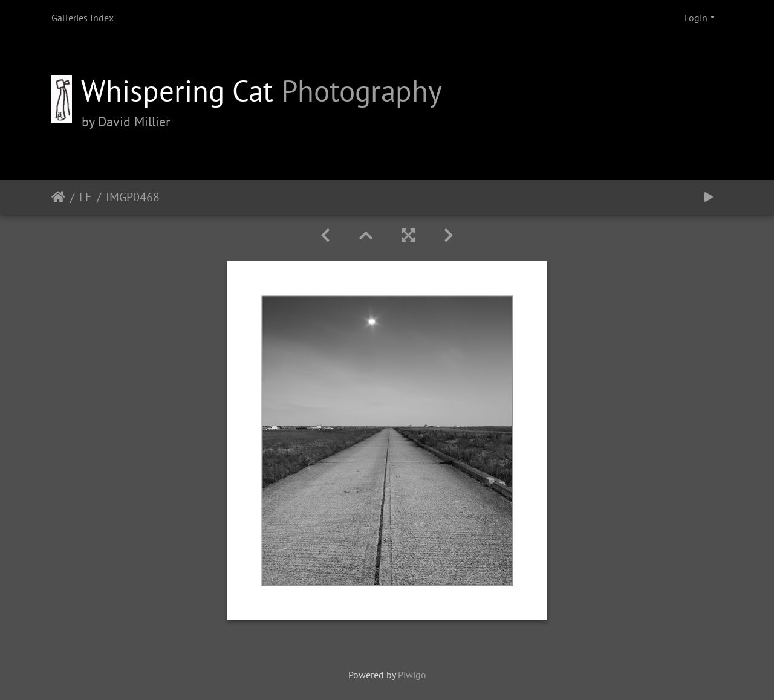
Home (58, 197)
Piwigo (412, 675)
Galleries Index (83, 18)
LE (86, 197)
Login (696, 18)
